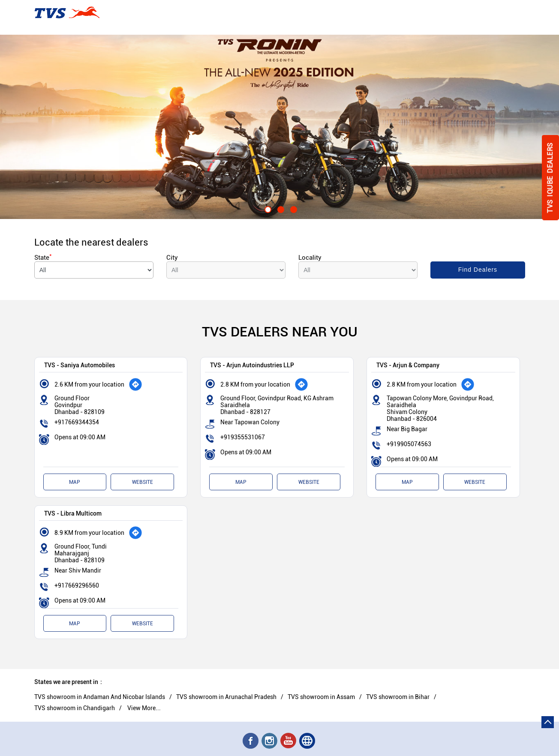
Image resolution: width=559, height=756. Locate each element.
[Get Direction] (135, 384)
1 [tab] (267, 208)
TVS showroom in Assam (321, 697)
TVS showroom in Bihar (398, 697)
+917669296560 (77, 585)
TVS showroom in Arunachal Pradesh (226, 697)
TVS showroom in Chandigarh (75, 708)
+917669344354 (77, 422)
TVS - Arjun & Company (408, 365)
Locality (310, 258)
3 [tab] (292, 208)
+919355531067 (243, 437)
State (43, 258)
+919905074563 (409, 444)
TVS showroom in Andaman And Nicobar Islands (100, 697)
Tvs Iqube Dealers (550, 178)
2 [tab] (279, 208)
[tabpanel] (279, 127)
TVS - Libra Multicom (73, 513)
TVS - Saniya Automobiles (80, 365)
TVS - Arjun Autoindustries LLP (252, 365)
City (172, 258)
